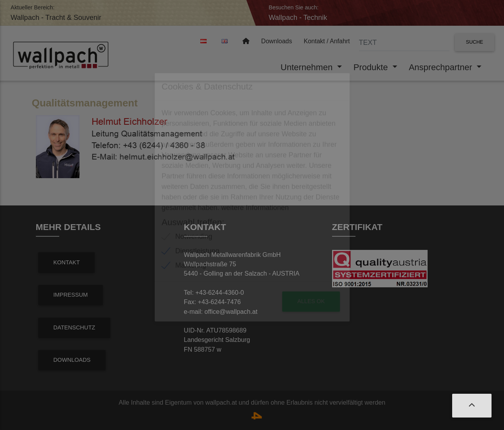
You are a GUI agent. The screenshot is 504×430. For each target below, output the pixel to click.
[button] (472, 406)
